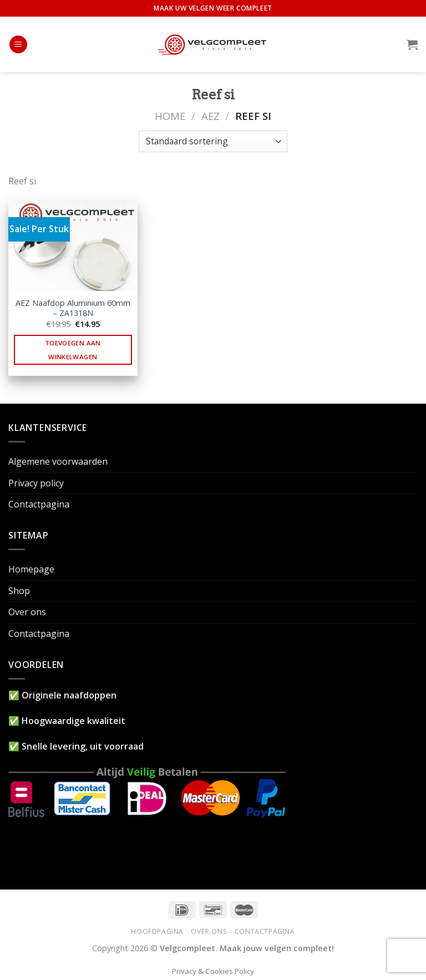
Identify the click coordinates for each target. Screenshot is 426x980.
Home (170, 116)
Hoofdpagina (157, 931)
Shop (19, 591)
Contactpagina (39, 504)
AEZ (211, 116)
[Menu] (18, 45)
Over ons (27, 612)
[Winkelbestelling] (213, 141)
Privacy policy (36, 483)
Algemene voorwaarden (58, 461)
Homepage (31, 569)
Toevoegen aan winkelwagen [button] (73, 350)
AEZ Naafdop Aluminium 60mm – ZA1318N (73, 308)
